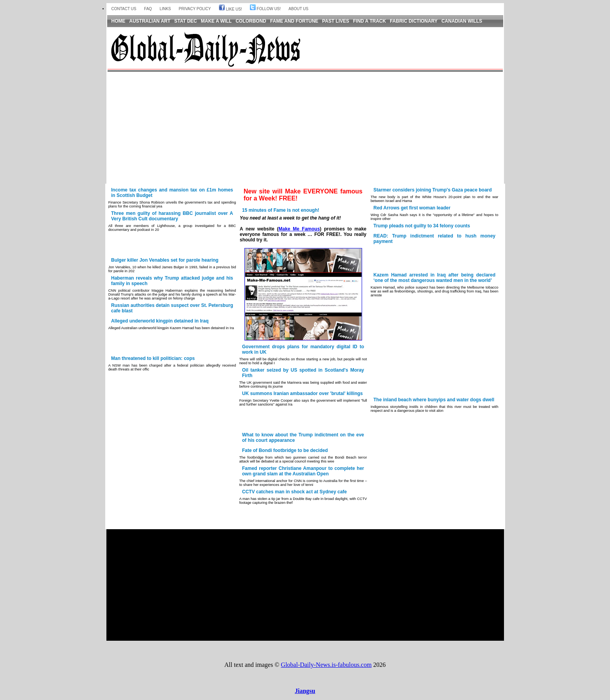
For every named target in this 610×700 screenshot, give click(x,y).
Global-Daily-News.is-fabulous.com (326, 665)
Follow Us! (265, 9)
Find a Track (370, 21)
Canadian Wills (462, 21)
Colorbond (251, 21)
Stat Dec (186, 21)
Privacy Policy (195, 9)
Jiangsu (305, 691)
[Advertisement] (305, 128)
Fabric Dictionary (414, 21)
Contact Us (124, 9)
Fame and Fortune (294, 21)
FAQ (148, 9)
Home (118, 21)
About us (298, 9)
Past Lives (336, 21)
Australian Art (150, 21)
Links (165, 9)
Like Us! (230, 9)
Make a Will (216, 21)
